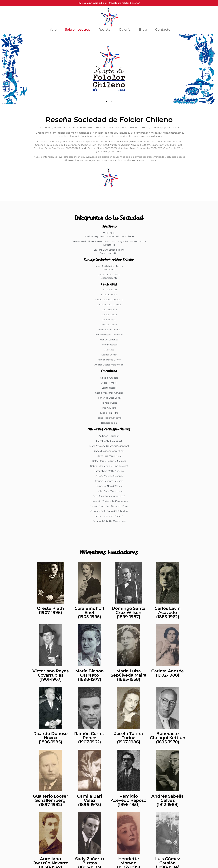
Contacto (163, 29)
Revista (104, 29)
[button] (3, 69)
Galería (125, 29)
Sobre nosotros (77, 29)
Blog (143, 29)
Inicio (52, 29)
